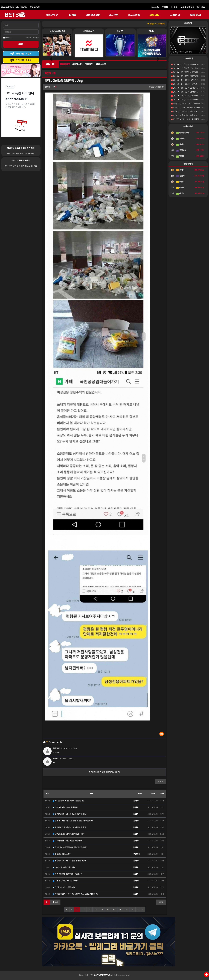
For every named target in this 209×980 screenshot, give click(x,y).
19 (126, 909)
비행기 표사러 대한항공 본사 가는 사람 (69, 834)
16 (108, 909)
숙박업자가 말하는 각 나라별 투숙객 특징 (69, 827)
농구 (17, 154)
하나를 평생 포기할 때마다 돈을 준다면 (69, 801)
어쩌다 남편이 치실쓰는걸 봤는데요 (67, 841)
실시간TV (52, 15)
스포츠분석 (134, 15)
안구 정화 (89, 64)
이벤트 (165, 7)
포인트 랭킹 (188, 126)
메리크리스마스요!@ (62, 854)
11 (77, 909)
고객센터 (175, 15)
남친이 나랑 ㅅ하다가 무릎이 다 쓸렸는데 (69, 861)
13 (89, 909)
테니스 (28, 166)
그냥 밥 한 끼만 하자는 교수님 (65, 881)
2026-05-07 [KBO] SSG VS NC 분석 (187, 84)
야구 (13, 154)
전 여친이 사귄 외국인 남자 (64, 887)
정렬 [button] (161, 902)
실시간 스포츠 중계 (57, 31)
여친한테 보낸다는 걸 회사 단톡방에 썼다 (69, 814)
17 (114, 909)
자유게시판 (65, 64)
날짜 (153, 794)
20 (132, 909)
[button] (160, 782)
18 (120, 909)
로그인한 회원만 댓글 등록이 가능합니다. (105, 772)
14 (96, 909)
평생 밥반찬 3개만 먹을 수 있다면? (67, 874)
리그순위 (114, 15)
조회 (162, 794)
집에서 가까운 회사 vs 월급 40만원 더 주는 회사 (73, 821)
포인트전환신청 (187, 7)
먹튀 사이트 (101, 64)
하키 (26, 154)
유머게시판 (77, 64)
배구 (21, 154)
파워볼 (73, 15)
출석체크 (201, 7)
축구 (9, 154)
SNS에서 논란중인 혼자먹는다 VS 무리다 (70, 847)
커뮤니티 (155, 15)
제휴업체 (188, 23)
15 (102, 909)
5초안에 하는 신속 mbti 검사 (65, 807)
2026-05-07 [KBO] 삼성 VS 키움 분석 (187, 72)
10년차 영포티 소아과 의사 (64, 867)
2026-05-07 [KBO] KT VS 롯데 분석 (187, 68)
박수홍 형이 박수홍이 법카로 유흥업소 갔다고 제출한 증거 (76, 894)
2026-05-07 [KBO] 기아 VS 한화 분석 (187, 76)
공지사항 (155, 7)
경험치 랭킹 (188, 164)
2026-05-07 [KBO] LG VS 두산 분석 (187, 80)
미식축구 (31, 154)
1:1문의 (174, 7)
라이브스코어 (93, 15)
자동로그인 (8, 38)
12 (83, 909)
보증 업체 (196, 15)
